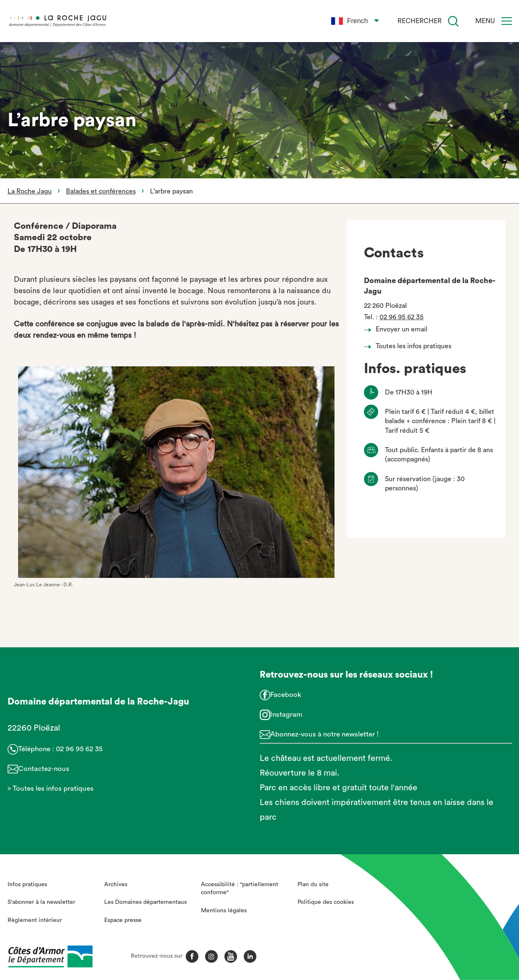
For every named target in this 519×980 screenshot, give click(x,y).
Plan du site (313, 885)
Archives (116, 885)
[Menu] (507, 21)
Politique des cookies (326, 902)
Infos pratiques (27, 885)
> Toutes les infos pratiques (51, 788)
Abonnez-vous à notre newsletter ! (324, 734)
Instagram (286, 714)
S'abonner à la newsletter (41, 902)
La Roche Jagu (30, 191)
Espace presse (123, 920)
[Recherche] (453, 21)
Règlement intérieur (35, 920)
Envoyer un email (398, 329)
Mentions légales (224, 911)
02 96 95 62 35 (402, 317)
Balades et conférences (101, 191)
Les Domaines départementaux (146, 902)
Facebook (286, 695)
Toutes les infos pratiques (410, 346)
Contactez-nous (44, 769)
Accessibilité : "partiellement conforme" (240, 889)
